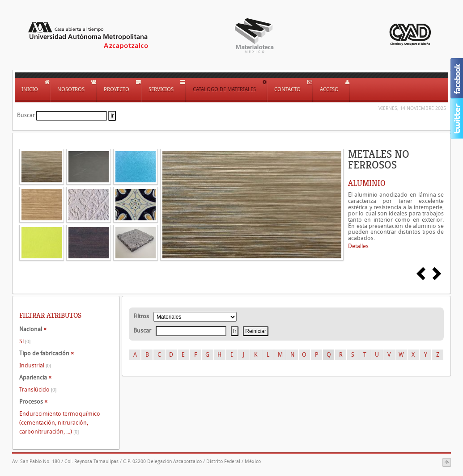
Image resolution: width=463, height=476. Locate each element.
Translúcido (38, 390)
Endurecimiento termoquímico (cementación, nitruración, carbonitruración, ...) (60, 423)
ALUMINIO (367, 183)
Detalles (358, 246)
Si (25, 341)
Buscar (26, 115)
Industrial (35, 365)
